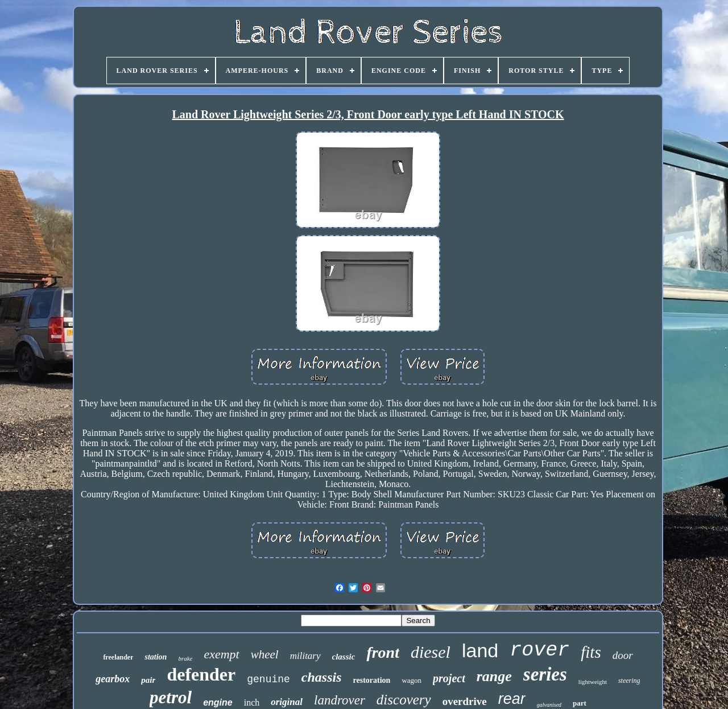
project (449, 678)
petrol (171, 697)
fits (591, 652)
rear (512, 699)
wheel (265, 654)
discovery (404, 700)
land (480, 650)
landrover (340, 700)
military (305, 656)
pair (148, 680)
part (580, 703)
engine (218, 702)
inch (252, 702)
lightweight (593, 682)
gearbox (113, 679)
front (383, 652)
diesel (431, 652)
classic (344, 657)
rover (539, 650)
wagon (411, 680)
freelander (118, 657)
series (545, 674)
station (156, 657)
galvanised (549, 705)
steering (629, 681)
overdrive (465, 701)
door (623, 655)
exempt (221, 654)
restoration (372, 680)
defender (201, 674)
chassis (322, 677)
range (494, 676)
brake (185, 658)
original (287, 702)
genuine (268, 679)
